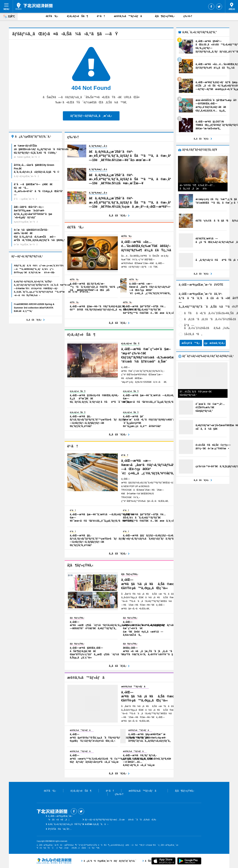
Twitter (219, 7)
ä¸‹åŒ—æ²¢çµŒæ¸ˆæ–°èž (34, 6)
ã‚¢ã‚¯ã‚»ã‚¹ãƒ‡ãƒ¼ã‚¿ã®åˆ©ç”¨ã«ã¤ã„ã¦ (73, 824)
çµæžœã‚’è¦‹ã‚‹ (215, 343)
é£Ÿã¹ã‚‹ (52, 16)
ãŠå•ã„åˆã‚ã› (97, 824)
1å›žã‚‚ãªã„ (193, 334)
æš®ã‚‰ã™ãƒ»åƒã (130, 16)
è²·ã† (101, 16)
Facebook (211, 7)
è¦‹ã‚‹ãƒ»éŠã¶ (77, 16)
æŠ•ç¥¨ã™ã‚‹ (191, 343)
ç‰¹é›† (188, 16)
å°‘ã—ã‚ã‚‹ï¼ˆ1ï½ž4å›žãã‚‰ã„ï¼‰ (207, 327)
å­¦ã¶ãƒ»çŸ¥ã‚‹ (165, 16)
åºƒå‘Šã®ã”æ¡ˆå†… (60, 829)
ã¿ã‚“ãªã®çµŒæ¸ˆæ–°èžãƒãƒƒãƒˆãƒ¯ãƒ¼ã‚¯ (54, 861)
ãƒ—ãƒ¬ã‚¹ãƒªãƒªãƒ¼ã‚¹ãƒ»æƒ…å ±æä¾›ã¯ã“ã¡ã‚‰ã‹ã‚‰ (121, 820)
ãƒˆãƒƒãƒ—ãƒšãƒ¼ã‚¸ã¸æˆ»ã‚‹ (91, 116)
